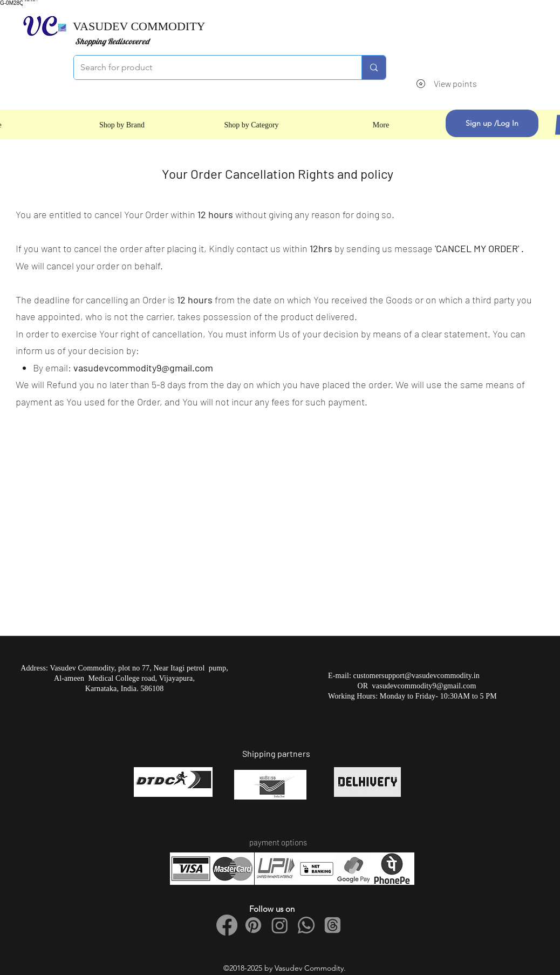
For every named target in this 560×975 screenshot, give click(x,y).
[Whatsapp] (306, 925)
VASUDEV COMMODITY (139, 26)
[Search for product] (210, 67)
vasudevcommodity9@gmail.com (143, 368)
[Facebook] (227, 925)
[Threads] (333, 925)
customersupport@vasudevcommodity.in (416, 676)
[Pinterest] (253, 925)
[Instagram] (280, 925)
